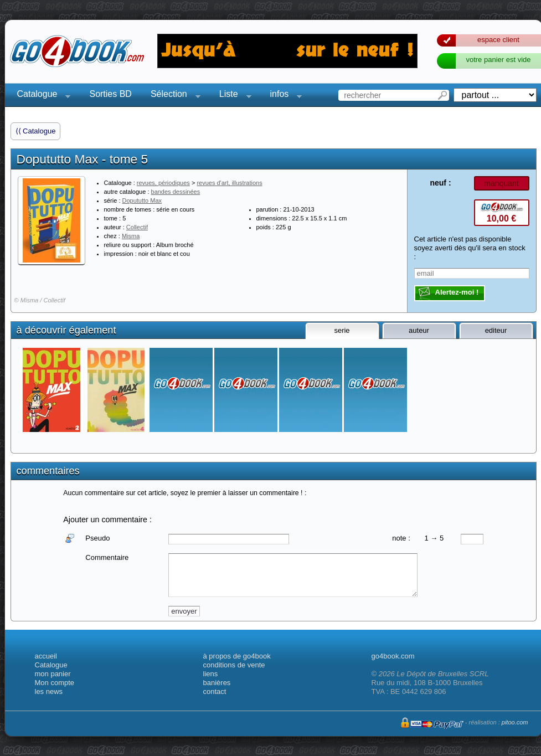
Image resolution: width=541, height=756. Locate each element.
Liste (232, 96)
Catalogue (41, 96)
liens (211, 674)
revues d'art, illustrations (229, 183)
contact (215, 691)
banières (217, 683)
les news (49, 691)
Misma (131, 236)
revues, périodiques (163, 183)
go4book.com (393, 656)
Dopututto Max (142, 200)
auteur (419, 330)
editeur (496, 330)
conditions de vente (234, 665)
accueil (46, 656)
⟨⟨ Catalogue (36, 131)
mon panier (53, 674)
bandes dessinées (176, 192)
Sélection (172, 96)
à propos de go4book (237, 656)
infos (283, 96)
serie (342, 330)
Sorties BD (110, 94)
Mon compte (55, 683)
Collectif (137, 227)
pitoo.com (515, 722)
